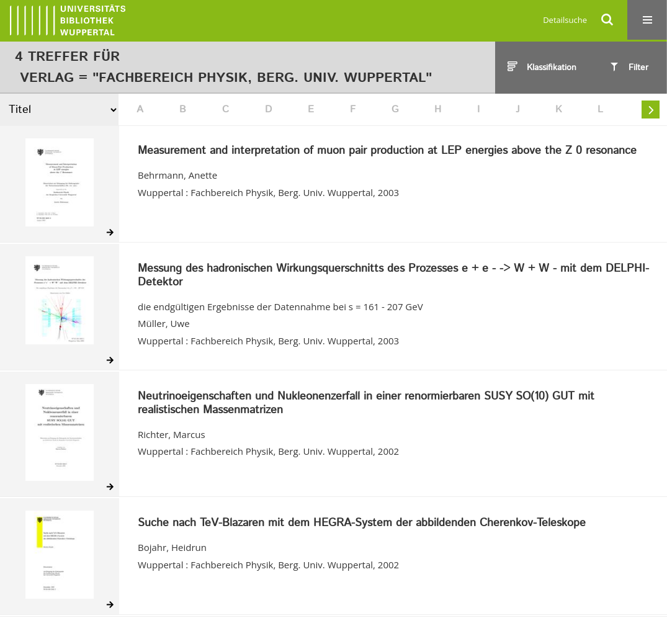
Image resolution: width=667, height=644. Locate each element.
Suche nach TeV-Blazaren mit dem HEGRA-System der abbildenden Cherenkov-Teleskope (362, 524)
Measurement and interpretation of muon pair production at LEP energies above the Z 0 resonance (387, 151)
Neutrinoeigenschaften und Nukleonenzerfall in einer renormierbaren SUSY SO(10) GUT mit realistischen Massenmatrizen (366, 404)
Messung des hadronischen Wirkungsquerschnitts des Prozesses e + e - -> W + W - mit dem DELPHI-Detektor (393, 276)
